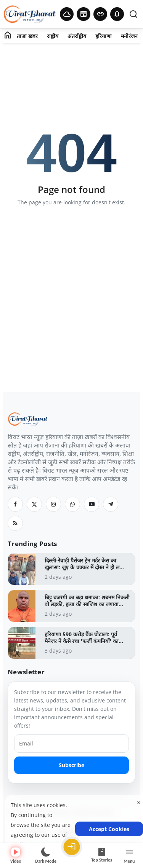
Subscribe (71, 765)
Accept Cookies (109, 829)
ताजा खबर (27, 36)
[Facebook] (15, 504)
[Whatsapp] (72, 504)
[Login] (71, 847)
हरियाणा (104, 36)
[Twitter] (34, 504)
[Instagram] (53, 504)
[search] (133, 14)
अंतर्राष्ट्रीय (77, 36)
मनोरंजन (129, 36)
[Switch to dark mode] (46, 856)
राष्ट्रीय (53, 36)
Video (16, 856)
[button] (117, 14)
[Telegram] (111, 504)
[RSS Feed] (15, 523)
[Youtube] (92, 504)
